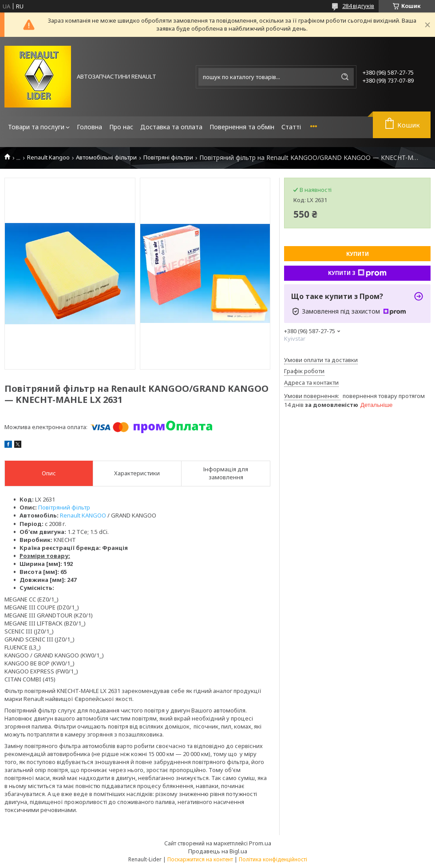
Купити (358, 254)
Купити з (357, 273)
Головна (89, 127)
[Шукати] (345, 77)
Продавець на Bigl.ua (218, 851)
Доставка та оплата (171, 127)
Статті (291, 127)
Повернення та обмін (242, 127)
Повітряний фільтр (64, 507)
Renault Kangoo (48, 157)
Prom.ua (260, 843)
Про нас (121, 127)
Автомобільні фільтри (106, 157)
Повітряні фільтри (168, 157)
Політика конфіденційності (273, 859)
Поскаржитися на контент (200, 859)
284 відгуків (358, 6)
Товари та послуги (36, 127)
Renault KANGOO (83, 515)
